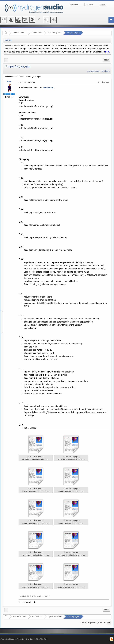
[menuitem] (107, 60)
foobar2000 (37, 33)
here (107, 52)
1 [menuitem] (6, 60)
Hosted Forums (19, 33)
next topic (105, 71)
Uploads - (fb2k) (54, 33)
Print (107, 60)
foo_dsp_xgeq (73, 33)
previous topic (93, 71)
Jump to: (83, 622)
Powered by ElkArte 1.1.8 (9, 639)
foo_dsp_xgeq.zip (36, 456)
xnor (9, 81)
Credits (22, 639)
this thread (48, 88)
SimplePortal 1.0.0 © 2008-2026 (37, 639)
